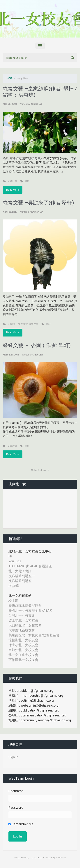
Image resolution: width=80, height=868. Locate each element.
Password (16, 807)
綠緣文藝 (34, 324)
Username (16, 791)
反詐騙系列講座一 (22, 576)
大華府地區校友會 (22, 630)
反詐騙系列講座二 (22, 581)
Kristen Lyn (36, 104)
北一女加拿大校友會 (23, 655)
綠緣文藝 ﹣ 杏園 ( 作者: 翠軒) (37, 345)
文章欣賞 (12, 181)
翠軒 (27, 181)
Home (9, 78)
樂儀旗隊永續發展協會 (25, 606)
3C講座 (14, 586)
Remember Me (21, 824)
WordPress (61, 858)
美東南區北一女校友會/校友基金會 (34, 635)
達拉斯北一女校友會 (23, 640)
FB (10, 556)
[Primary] (40, 46)
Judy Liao (38, 355)
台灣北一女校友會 (22, 615)
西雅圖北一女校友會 (23, 660)
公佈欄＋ (12, 324)
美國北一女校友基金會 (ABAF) (30, 610)
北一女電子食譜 (20, 571)
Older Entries (39, 470)
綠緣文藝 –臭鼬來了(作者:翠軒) (38, 203)
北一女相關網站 (20, 596)
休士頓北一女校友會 (23, 645)
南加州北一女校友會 (23, 650)
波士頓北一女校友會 (23, 620)
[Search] (40, 58)
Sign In (13, 757)
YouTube (15, 561)
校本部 (13, 601)
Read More (13, 190)
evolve (17, 858)
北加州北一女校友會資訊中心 (30, 551)
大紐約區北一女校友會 (25, 625)
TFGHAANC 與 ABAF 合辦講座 (30, 566)
